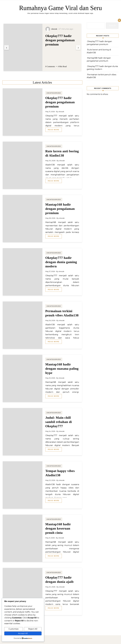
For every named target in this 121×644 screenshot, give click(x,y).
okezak (61, 112)
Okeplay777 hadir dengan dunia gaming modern (61, 262)
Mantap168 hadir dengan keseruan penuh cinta (58, 528)
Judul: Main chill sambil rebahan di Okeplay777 (59, 422)
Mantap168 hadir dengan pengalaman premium (60, 209)
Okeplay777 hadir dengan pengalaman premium (60, 40)
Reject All (33, 629)
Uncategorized (54, 93)
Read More (54, 130)
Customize (14, 629)
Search (112, 26)
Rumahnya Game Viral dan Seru (61, 8)
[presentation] (6, 47)
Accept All (23, 633)
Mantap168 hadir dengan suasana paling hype (62, 369)
